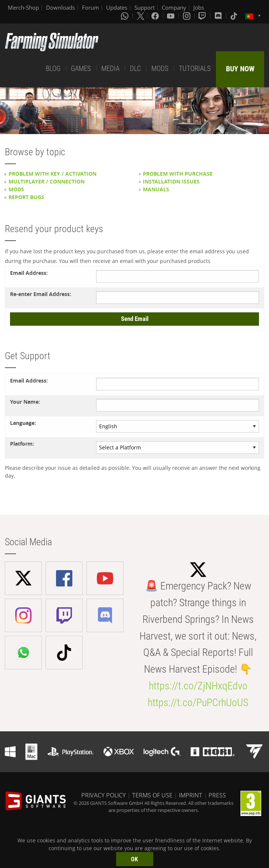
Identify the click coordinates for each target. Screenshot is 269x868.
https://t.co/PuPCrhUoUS (198, 703)
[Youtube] (171, 16)
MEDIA (110, 69)
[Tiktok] (234, 16)
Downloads (60, 7)
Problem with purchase (178, 174)
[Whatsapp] (125, 16)
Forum (91, 7)
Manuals (156, 189)
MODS (160, 69)
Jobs (199, 7)
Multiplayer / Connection (47, 181)
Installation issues (171, 181)
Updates (117, 7)
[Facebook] (156, 16)
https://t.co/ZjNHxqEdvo (198, 686)
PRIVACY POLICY (104, 795)
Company (174, 7)
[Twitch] (203, 16)
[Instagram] (187, 16)
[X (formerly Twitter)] (141, 16)
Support (145, 7)
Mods (16, 189)
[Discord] (219, 16)
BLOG (53, 69)
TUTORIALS (195, 69)
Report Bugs (26, 197)
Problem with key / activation (53, 174)
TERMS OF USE (152, 795)
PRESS (217, 795)
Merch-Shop (23, 7)
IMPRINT (191, 795)
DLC (135, 69)
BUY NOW (240, 69)
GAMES (81, 69)
